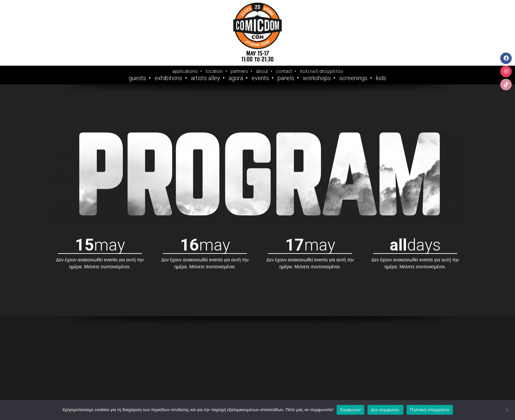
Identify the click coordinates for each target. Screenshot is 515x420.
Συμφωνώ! (350, 410)
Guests (137, 78)
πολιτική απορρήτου (322, 71)
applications (185, 71)
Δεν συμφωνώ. (385, 410)
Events (260, 78)
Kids (381, 78)
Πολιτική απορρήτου (430, 410)
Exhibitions (168, 78)
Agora (236, 78)
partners (239, 71)
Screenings (353, 78)
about (262, 71)
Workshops (317, 78)
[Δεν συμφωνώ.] (507, 410)
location (214, 71)
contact (284, 71)
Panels (286, 78)
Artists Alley (205, 78)
